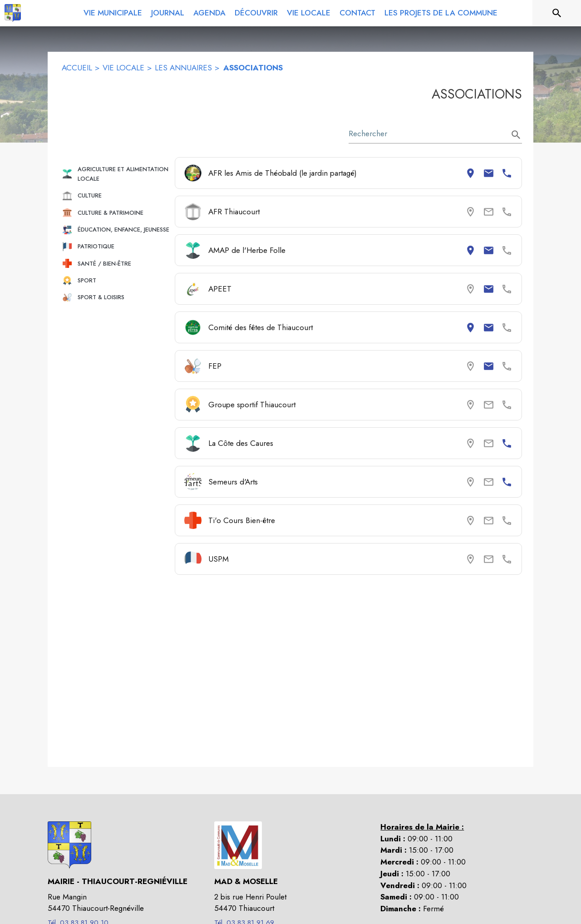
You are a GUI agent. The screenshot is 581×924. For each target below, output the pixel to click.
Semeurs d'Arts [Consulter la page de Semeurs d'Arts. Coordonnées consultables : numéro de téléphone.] (233, 482)
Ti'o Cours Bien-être (242, 520)
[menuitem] (113, 11)
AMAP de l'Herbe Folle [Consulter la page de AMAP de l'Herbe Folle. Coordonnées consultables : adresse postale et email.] (247, 250)
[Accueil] (13, 13)
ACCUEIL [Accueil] (77, 68)
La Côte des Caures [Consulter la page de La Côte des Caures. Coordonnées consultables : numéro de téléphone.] (241, 443)
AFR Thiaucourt (234, 212)
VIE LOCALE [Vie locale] (123, 68)
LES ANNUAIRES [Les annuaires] (183, 68)
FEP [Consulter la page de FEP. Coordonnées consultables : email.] (215, 366)
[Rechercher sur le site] (557, 13)
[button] (115, 174)
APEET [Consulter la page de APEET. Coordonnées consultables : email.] (220, 289)
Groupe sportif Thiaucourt (252, 405)
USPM (219, 559)
